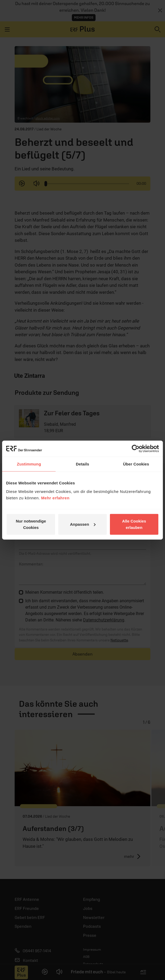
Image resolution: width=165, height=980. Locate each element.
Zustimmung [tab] (29, 464)
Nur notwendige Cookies (31, 524)
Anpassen (83, 524)
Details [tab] (82, 464)
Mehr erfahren (55, 498)
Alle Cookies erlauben (134, 524)
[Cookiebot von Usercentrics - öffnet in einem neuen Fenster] (136, 449)
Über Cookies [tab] (136, 464)
